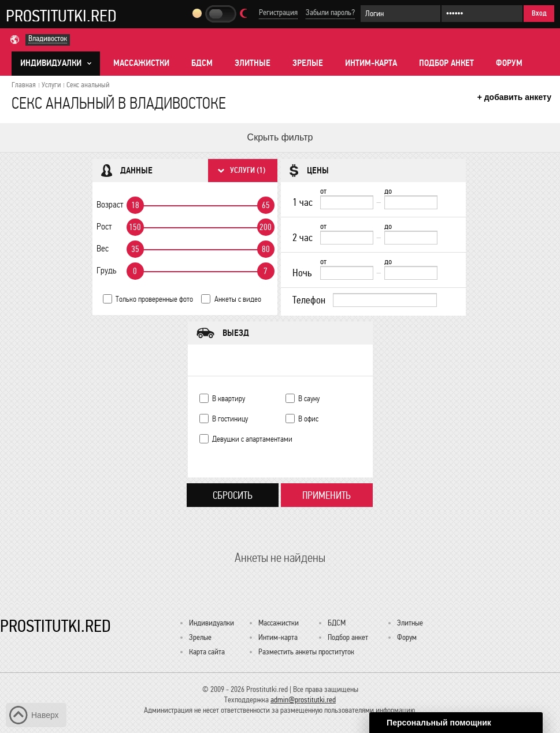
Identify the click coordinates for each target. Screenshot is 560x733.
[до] (411, 202)
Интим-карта (371, 63)
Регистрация (278, 12)
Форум (509, 63)
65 (266, 205)
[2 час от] (347, 238)
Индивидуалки (212, 623)
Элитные (253, 63)
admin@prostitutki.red (303, 700)
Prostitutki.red (61, 16)
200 (266, 227)
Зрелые (308, 63)
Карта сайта (207, 652)
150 (135, 227)
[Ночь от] (347, 273)
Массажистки (141, 63)
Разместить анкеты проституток (306, 652)
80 (266, 249)
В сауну (309, 399)
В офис (308, 419)
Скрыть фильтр (280, 137)
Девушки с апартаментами (252, 439)
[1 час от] (347, 202)
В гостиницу (230, 419)
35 (135, 249)
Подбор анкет (446, 63)
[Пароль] (482, 14)
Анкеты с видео (238, 299)
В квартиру (229, 399)
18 (135, 205)
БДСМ (202, 63)
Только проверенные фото (154, 299)
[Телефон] (385, 300)
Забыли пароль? (330, 12)
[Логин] (400, 14)
